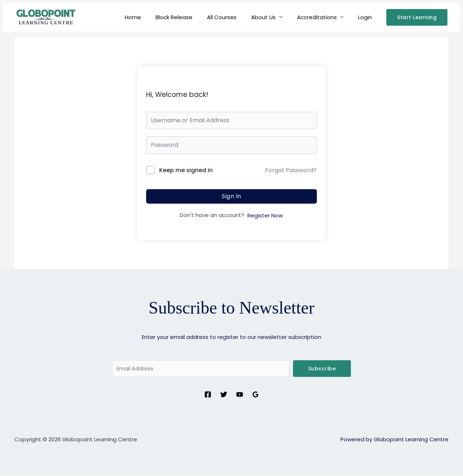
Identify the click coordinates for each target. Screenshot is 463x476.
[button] (417, 17)
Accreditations (322, 17)
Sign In (231, 196)
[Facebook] (208, 396)
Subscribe (322, 369)
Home (153, 17)
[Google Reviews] (256, 396)
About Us (272, 17)
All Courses (234, 17)
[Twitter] (224, 396)
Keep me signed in (186, 170)
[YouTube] (240, 396)
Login (367, 17)
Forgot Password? (291, 170)
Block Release (190, 17)
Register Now (265, 215)
